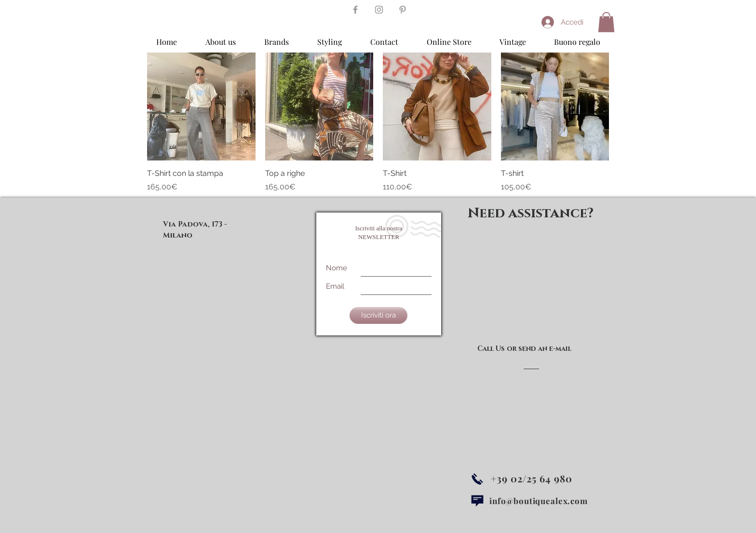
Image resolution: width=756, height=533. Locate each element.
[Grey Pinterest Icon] (403, 10)
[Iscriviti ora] (378, 315)
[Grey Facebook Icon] (355, 10)
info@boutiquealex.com (539, 501)
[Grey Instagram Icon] (379, 10)
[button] (606, 22)
